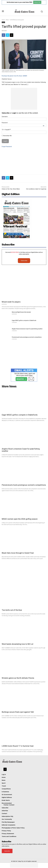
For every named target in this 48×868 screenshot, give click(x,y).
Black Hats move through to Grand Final (18, 553)
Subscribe (24, 261)
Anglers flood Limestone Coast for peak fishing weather (27, 329)
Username (5, 117)
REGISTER (37, 2)
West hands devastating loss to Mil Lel (17, 644)
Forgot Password (7, 147)
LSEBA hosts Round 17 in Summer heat (18, 746)
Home (3, 20)
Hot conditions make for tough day (36, 189)
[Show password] (44, 126)
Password (5, 123)
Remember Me (7, 136)
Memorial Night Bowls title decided (21, 312)
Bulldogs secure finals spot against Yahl (18, 712)
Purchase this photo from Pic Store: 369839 (14, 76)
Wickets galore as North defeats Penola (18, 678)
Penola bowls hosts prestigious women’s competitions (27, 337)
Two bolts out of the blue (12, 610)
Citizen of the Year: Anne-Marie (11, 189)
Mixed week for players (11, 302)
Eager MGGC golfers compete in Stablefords (24, 320)
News (7, 20)
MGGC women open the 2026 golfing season (20, 519)
